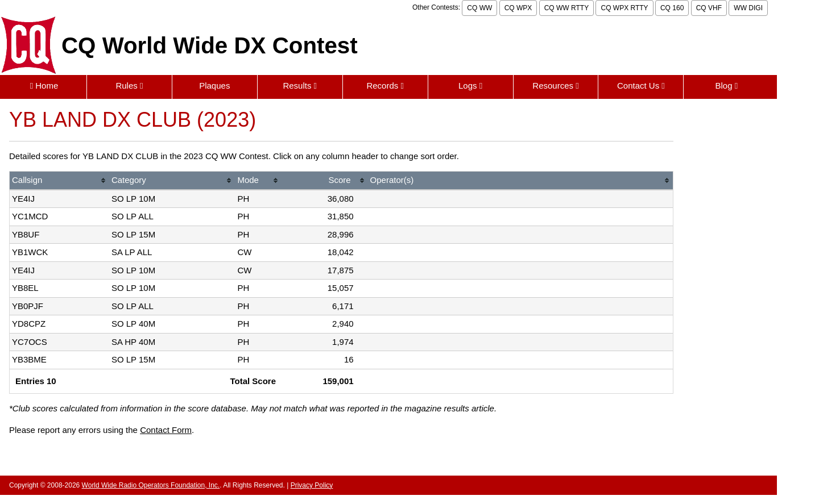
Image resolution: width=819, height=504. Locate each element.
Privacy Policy (312, 485)
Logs (470, 86)
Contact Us (641, 86)
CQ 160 (672, 8)
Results (300, 86)
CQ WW (479, 8)
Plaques (214, 86)
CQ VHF (709, 8)
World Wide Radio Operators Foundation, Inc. (151, 485)
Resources (555, 86)
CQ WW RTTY (566, 8)
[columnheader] (59, 181)
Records (385, 86)
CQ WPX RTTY (624, 8)
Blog (726, 86)
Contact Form (166, 430)
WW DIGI (748, 8)
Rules (129, 86)
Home (44, 86)
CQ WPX (518, 8)
